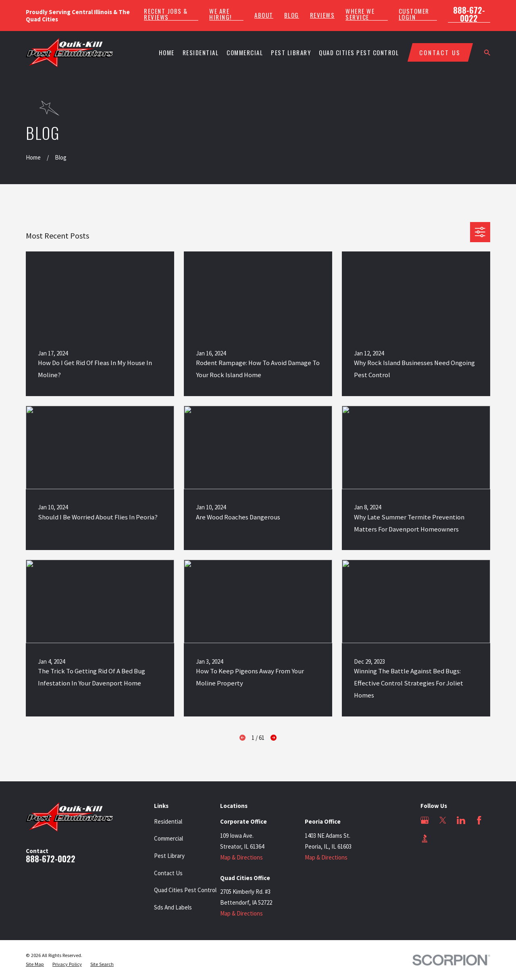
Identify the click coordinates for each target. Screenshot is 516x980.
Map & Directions (241, 857)
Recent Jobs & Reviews (166, 14)
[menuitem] (35, 964)
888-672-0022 (469, 14)
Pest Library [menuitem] (291, 52)
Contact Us (168, 873)
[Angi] (443, 838)
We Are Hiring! (221, 14)
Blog (292, 15)
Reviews (322, 15)
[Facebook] (479, 820)
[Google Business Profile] (425, 820)
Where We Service (360, 14)
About (264, 15)
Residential (168, 821)
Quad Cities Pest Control (185, 890)
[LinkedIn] (461, 820)
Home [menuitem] (167, 52)
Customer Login (414, 14)
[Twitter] (443, 820)
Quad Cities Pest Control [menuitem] (359, 52)
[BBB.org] (425, 838)
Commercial (169, 838)
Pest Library (169, 856)
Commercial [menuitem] (245, 52)
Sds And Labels (173, 907)
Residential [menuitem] (201, 52)
